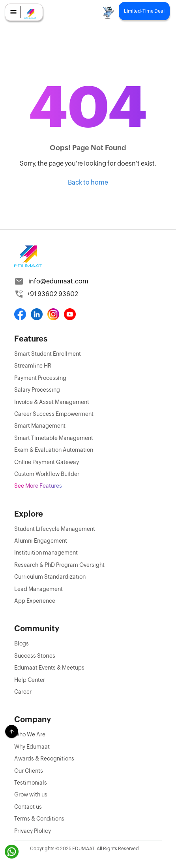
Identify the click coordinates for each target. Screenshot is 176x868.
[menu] (13, 12)
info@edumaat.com (58, 281)
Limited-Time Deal (144, 11)
